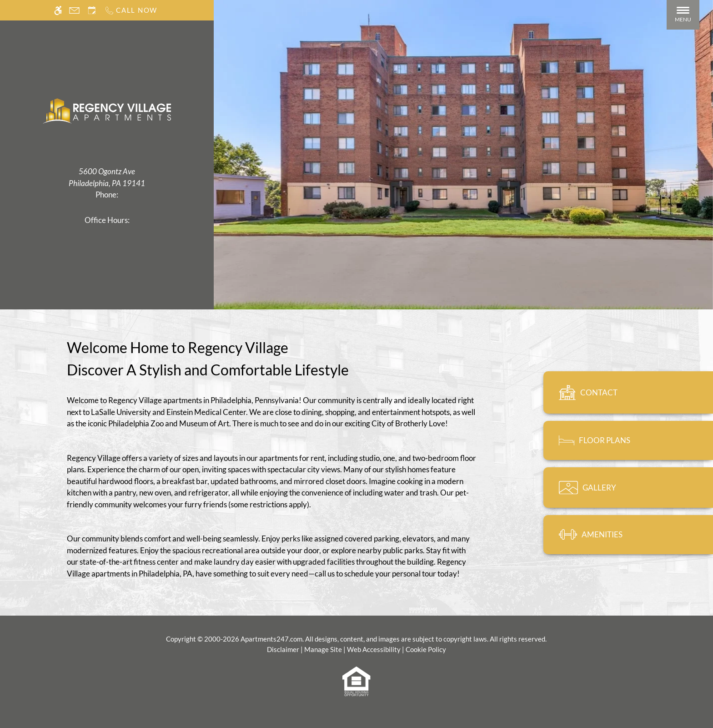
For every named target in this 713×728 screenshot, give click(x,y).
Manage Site (323, 649)
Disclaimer (283, 649)
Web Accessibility (374, 649)
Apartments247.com (271, 639)
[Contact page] (74, 10)
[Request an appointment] (92, 10)
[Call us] (131, 10)
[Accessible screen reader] (58, 10)
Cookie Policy (426, 649)
